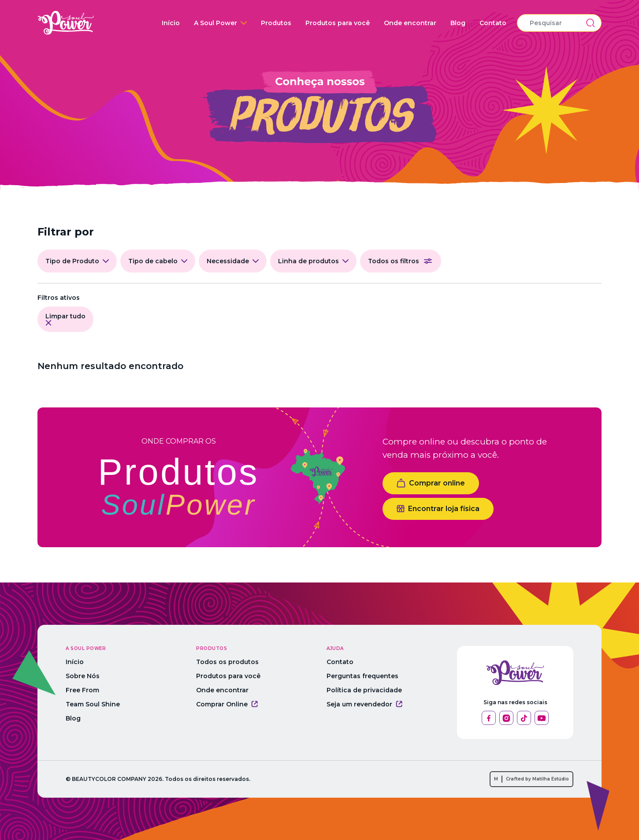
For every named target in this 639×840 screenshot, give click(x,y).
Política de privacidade (364, 690)
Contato (493, 23)
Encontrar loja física (438, 509)
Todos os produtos (227, 662)
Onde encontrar (410, 23)
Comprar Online (227, 704)
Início (171, 23)
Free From (82, 690)
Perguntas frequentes (362, 676)
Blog (458, 23)
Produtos (276, 23)
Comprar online (431, 483)
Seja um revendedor (364, 704)
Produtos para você (338, 23)
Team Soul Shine (93, 704)
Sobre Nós (83, 676)
